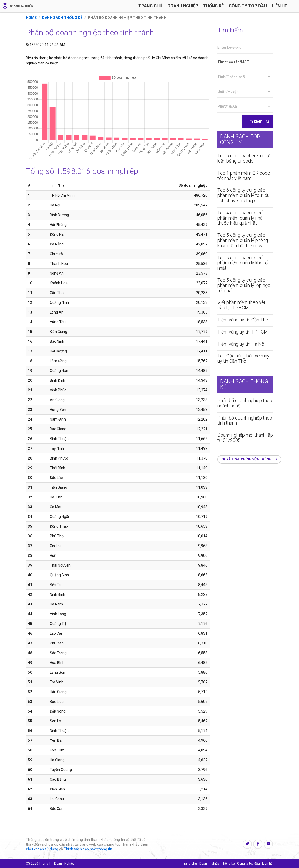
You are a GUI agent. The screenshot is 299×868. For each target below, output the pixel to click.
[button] (245, 62)
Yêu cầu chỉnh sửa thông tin (250, 459)
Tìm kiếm (258, 121)
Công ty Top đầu (248, 6)
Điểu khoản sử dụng (42, 849)
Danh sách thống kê (62, 18)
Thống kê (213, 6)
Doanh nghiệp (183, 6)
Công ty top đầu (248, 864)
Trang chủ (150, 6)
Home (31, 18)
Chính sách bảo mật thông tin (88, 849)
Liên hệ (279, 6)
